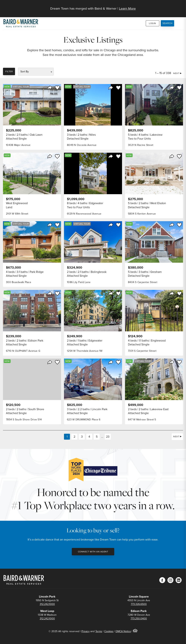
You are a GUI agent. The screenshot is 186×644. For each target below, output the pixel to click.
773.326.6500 (139, 604)
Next (176, 73)
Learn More (127, 9)
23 (108, 437)
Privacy (85, 631)
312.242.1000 (47, 604)
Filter (9, 71)
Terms (99, 631)
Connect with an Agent (93, 552)
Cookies (109, 631)
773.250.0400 (139, 619)
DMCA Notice (123, 631)
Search (168, 23)
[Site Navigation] (181, 7)
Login (153, 23)
